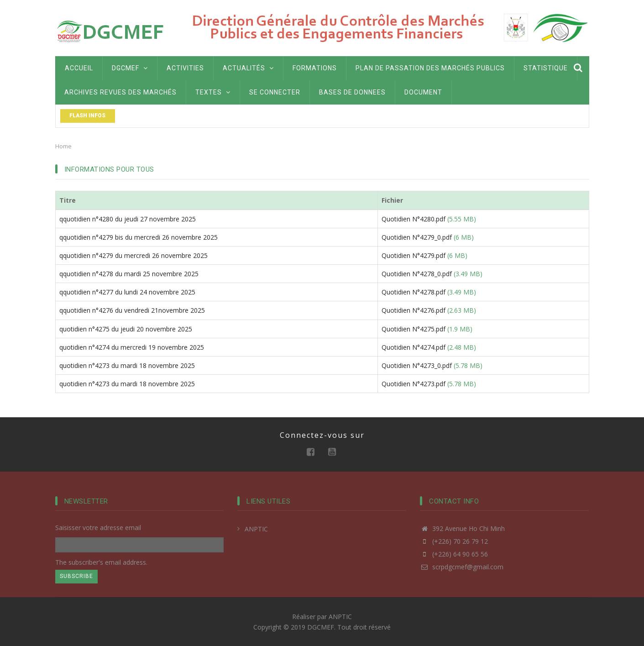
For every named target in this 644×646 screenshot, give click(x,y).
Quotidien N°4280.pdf (414, 219)
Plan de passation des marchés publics (430, 68)
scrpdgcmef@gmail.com (462, 567)
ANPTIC (256, 529)
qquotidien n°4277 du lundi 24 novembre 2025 (127, 292)
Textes (213, 92)
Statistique (546, 68)
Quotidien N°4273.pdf (414, 384)
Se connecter (275, 92)
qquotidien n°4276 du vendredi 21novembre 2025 (132, 310)
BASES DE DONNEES (352, 92)
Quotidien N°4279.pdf (414, 255)
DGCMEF (130, 68)
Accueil (79, 68)
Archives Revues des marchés (120, 92)
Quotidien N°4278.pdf (414, 292)
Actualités (248, 68)
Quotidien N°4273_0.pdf (417, 365)
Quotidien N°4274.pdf (414, 347)
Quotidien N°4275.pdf (414, 329)
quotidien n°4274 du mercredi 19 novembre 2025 (132, 347)
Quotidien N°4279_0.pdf (417, 237)
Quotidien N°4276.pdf (414, 310)
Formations (315, 68)
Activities (185, 68)
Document (423, 92)
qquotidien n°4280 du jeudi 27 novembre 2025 (128, 219)
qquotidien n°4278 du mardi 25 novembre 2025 (129, 274)
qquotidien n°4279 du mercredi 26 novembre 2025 (134, 255)
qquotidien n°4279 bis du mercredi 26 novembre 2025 (139, 237)
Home (63, 146)
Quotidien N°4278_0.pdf (417, 274)
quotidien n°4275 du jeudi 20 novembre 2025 (126, 329)
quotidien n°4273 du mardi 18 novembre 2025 (127, 365)
